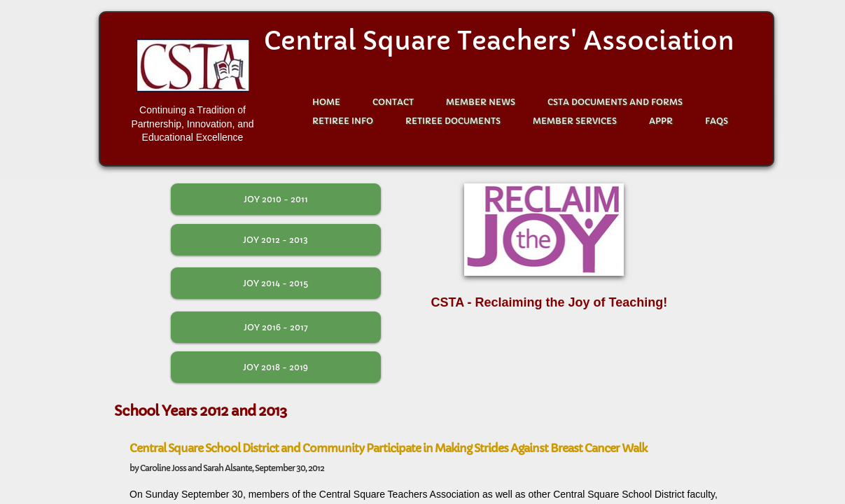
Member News (481, 102)
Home (326, 102)
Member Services (575, 121)
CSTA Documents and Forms (615, 102)
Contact (393, 102)
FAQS (717, 121)
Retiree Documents (453, 121)
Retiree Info (343, 121)
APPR (661, 121)
